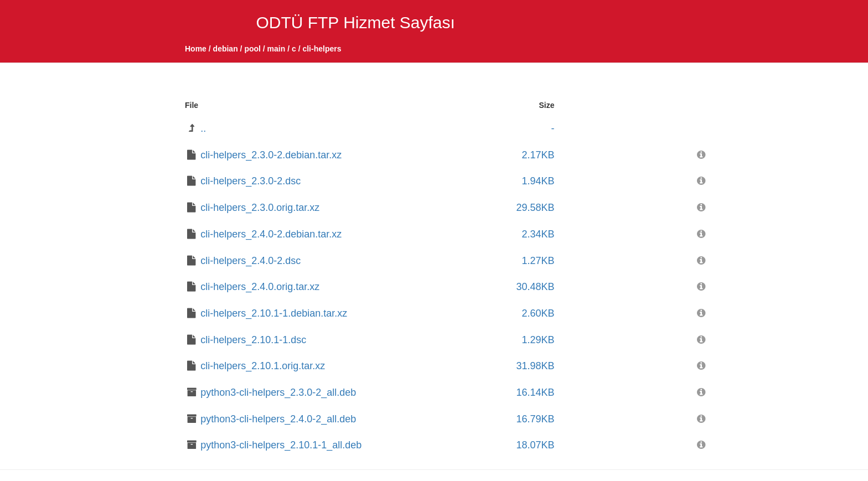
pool (252, 49)
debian (226, 49)
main (277, 49)
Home (196, 49)
